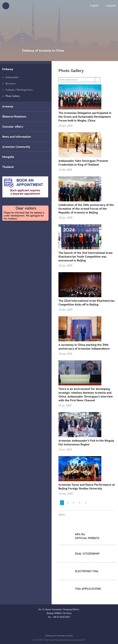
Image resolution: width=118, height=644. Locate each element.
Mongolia (8, 157)
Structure (10, 83)
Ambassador (12, 77)
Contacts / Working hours (19, 90)
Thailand (8, 167)
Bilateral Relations (14, 116)
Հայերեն (111, 5)
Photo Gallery (13, 96)
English (94, 5)
